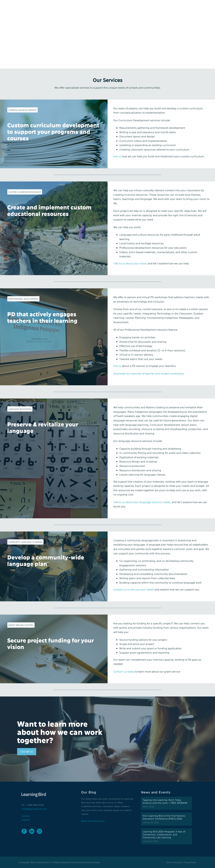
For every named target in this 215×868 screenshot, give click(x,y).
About (103, 7)
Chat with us (27, 752)
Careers (26, 816)
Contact (156, 7)
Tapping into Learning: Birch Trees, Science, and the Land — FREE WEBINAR (165, 801)
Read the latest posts (93, 821)
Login (189, 7)
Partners (131, 7)
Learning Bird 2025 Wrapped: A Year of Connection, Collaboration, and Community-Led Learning (164, 834)
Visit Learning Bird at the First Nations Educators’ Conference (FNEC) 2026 (164, 817)
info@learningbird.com (34, 809)
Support (26, 819)
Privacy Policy (190, 862)
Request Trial (173, 7)
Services (116, 7)
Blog (143, 7)
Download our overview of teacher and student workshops (149, 373)
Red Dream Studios (91, 862)
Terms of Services (174, 862)
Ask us (117, 366)
